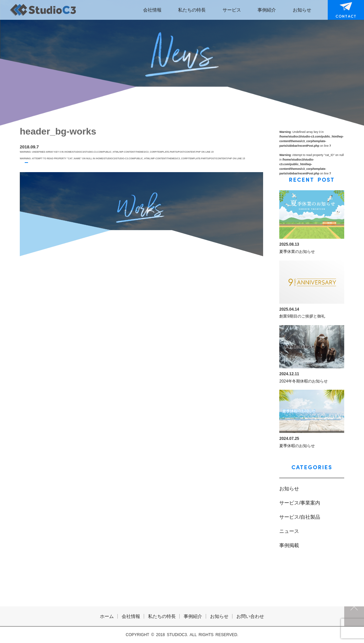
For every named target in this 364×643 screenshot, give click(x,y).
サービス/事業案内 (300, 503)
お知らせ (302, 10)
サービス (232, 10)
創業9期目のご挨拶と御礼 (302, 316)
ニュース (289, 531)
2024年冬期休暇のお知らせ (303, 381)
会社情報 (152, 10)
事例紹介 (267, 10)
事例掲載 (289, 545)
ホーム (107, 616)
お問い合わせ (342, 10)
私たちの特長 (192, 10)
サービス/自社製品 (300, 517)
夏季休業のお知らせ (297, 252)
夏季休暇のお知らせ (297, 446)
